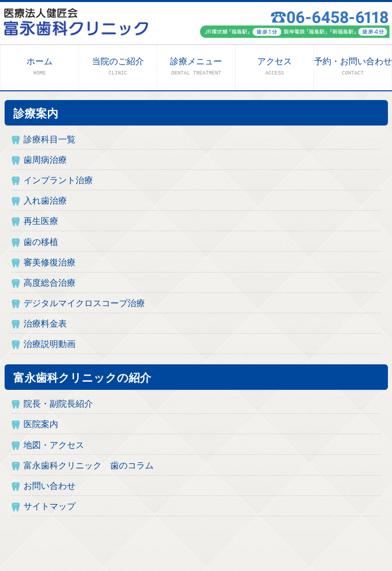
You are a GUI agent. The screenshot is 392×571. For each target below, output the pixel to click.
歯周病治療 (45, 160)
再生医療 (41, 222)
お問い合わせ (50, 487)
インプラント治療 (58, 181)
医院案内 (41, 425)
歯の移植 (41, 243)
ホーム (40, 67)
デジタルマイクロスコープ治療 (84, 304)
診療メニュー (196, 67)
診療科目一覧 (50, 140)
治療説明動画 (50, 345)
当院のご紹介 (118, 67)
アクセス (275, 67)
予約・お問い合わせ (353, 67)
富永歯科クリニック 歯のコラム (89, 466)
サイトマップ (50, 507)
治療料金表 (45, 324)
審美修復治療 (50, 263)
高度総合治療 (50, 283)
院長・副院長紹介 (58, 404)
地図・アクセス (54, 446)
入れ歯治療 (45, 201)
